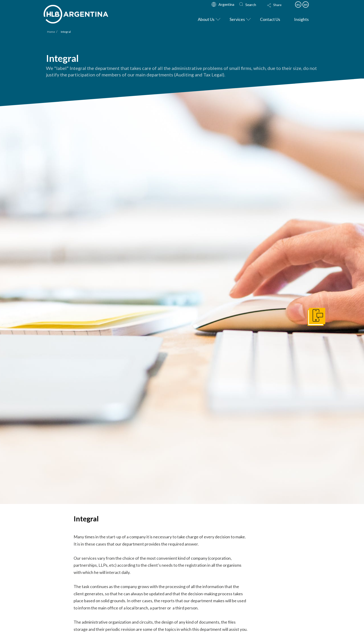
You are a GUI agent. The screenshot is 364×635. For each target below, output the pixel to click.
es (298, 4)
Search (251, 5)
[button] (279, 8)
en (306, 4)
